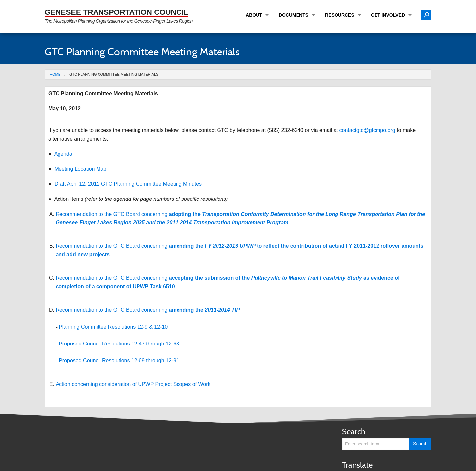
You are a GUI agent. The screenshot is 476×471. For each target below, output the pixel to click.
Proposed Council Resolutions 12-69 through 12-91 (119, 361)
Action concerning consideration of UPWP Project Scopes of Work (133, 384)
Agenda (63, 154)
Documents (294, 15)
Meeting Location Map (80, 169)
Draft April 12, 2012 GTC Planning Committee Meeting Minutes (128, 184)
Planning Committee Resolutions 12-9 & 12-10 (113, 327)
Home (55, 74)
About (254, 15)
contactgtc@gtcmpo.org (367, 130)
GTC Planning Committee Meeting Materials (114, 74)
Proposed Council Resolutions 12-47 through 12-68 (119, 344)
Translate (357, 465)
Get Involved (388, 15)
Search (354, 432)
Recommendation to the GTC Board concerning (148, 310)
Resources (340, 15)
